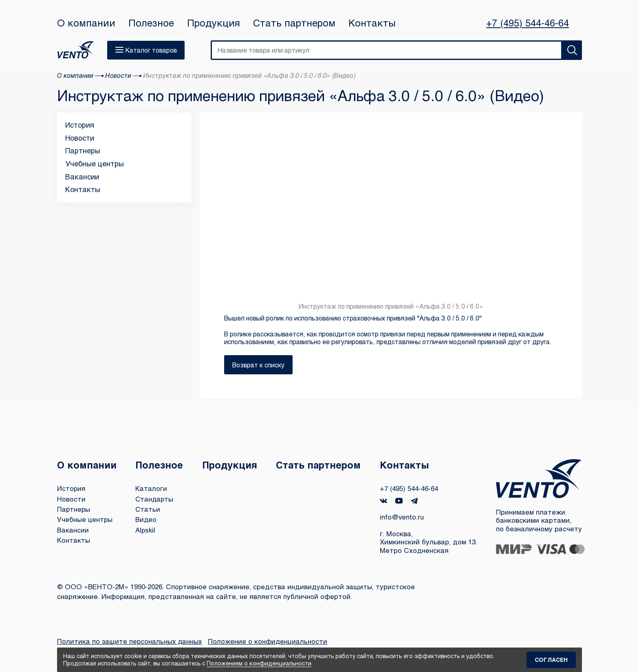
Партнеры (83, 150)
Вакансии (82, 177)
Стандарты (155, 498)
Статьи (148, 508)
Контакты (372, 23)
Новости (80, 138)
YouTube (399, 500)
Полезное (151, 23)
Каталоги (152, 488)
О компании (86, 23)
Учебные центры (95, 164)
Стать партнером (294, 23)
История (80, 125)
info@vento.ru (402, 516)
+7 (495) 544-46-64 (528, 23)
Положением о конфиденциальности (259, 663)
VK (384, 501)
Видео (147, 518)
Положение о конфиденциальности (269, 641)
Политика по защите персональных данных (130, 641)
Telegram (415, 501)
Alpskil (146, 528)
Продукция (214, 23)
